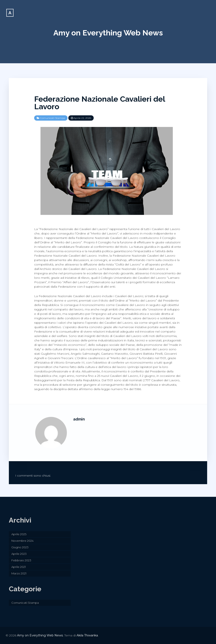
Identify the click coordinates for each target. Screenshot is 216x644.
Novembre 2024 (22, 541)
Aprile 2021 (19, 567)
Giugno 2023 (20, 547)
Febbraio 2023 (21, 560)
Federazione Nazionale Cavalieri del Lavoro (100, 103)
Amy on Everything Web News (108, 33)
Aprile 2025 (19, 534)
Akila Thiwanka (87, 635)
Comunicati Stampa (53, 118)
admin (79, 419)
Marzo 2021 (19, 573)
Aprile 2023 (19, 554)
